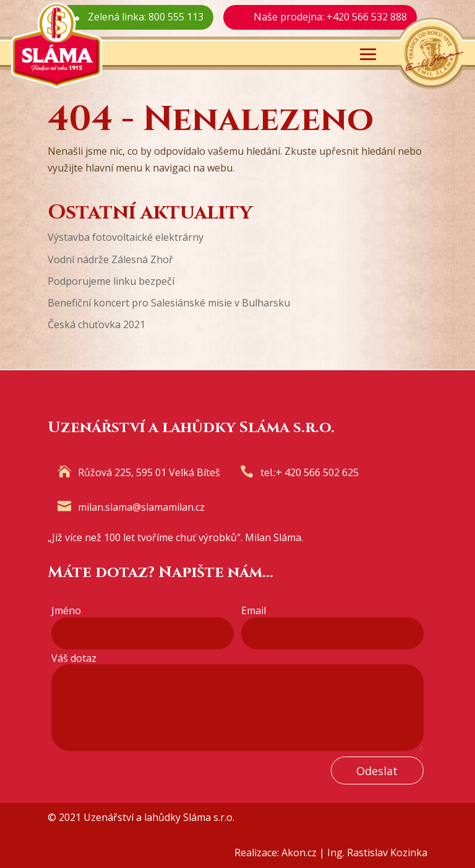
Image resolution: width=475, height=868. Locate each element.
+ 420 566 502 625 (317, 472)
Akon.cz (299, 853)
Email (256, 611)
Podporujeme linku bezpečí (111, 281)
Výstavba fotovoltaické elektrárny (126, 237)
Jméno (69, 611)
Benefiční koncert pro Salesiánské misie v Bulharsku (169, 303)
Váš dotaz (74, 658)
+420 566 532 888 (367, 17)
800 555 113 (176, 17)
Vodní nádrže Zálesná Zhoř (110, 259)
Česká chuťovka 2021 (96, 324)
